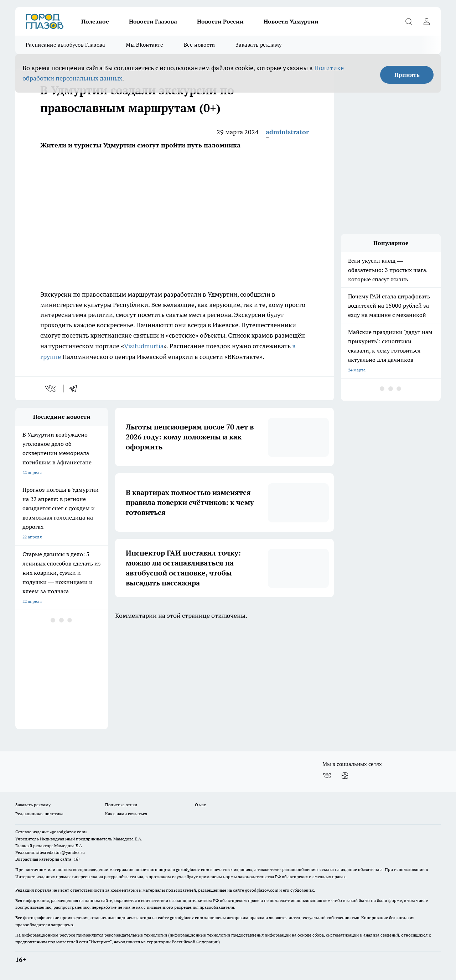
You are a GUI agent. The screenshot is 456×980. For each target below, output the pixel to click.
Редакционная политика (39, 814)
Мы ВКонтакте (144, 45)
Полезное (95, 21)
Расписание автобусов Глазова (65, 45)
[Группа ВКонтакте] (327, 776)
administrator (287, 132)
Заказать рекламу (259, 45)
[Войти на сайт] (426, 21)
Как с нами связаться (126, 814)
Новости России (220, 21)
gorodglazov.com (193, 869)
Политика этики (121, 805)
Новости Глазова (153, 21)
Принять (407, 75)
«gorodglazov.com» (69, 832)
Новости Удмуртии (291, 21)
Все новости (199, 45)
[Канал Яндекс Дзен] (345, 776)
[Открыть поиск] (409, 21)
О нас (200, 805)
